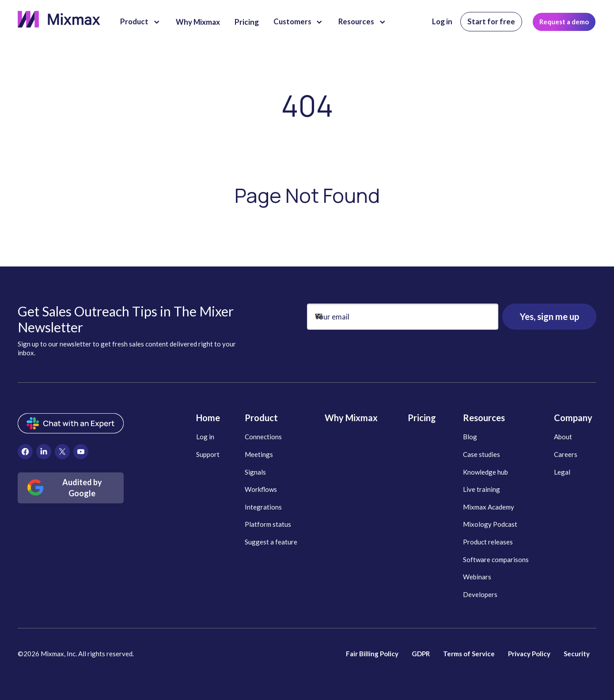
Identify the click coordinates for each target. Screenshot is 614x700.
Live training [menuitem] (481, 489)
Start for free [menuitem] (491, 21)
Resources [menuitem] (484, 418)
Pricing (247, 22)
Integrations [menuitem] (263, 507)
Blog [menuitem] (470, 437)
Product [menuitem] (261, 418)
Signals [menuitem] (255, 472)
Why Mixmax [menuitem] (351, 418)
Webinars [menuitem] (477, 577)
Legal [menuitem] (562, 472)
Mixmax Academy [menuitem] (489, 507)
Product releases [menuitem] (488, 542)
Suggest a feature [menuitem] (271, 542)
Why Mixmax (198, 22)
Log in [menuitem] (442, 21)
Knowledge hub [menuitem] (485, 472)
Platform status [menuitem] (268, 524)
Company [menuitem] (573, 418)
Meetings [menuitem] (259, 454)
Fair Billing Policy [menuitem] (372, 654)
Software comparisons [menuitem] (496, 559)
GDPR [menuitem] (421, 654)
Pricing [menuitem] (422, 418)
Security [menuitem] (577, 654)
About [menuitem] (563, 437)
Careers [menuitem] (566, 454)
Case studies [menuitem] (481, 454)
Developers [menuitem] (480, 594)
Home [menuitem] (208, 418)
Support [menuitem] (208, 454)
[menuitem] (25, 452)
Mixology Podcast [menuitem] (490, 524)
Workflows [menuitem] (261, 489)
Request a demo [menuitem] (564, 22)
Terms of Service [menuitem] (469, 654)
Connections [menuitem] (263, 437)
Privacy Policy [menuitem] (529, 654)
